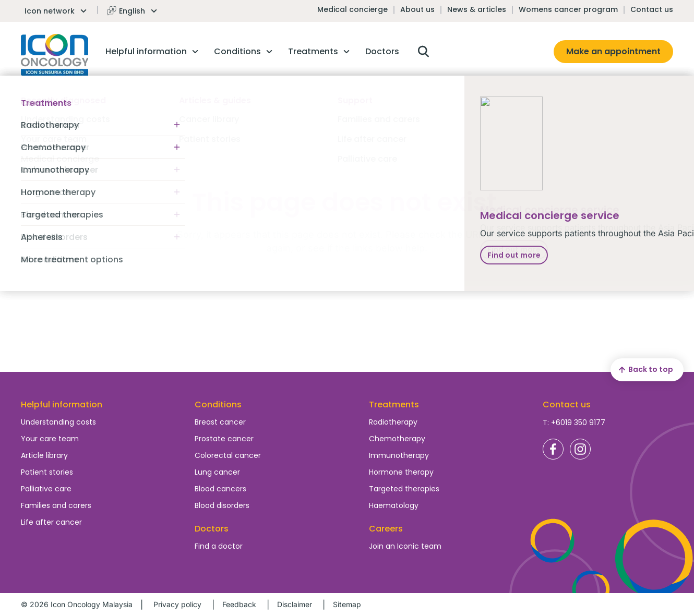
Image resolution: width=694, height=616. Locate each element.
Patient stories (47, 472)
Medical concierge (352, 9)
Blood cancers (220, 489)
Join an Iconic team (405, 546)
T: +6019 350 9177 (574, 422)
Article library (44, 455)
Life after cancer (51, 522)
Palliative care (46, 489)
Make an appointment (613, 51)
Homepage (55, 55)
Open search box (423, 52)
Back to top (644, 370)
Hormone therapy (401, 472)
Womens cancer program (568, 9)
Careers (386, 529)
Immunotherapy (399, 455)
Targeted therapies (404, 489)
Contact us (652, 9)
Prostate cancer (224, 439)
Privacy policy (177, 604)
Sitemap (347, 604)
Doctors (212, 529)
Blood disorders (222, 505)
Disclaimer (295, 604)
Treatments (394, 404)
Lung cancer (217, 472)
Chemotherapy (397, 439)
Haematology (394, 505)
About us (417, 9)
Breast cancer (220, 422)
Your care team (50, 439)
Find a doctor (219, 546)
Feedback (239, 604)
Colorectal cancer (228, 455)
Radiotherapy (393, 422)
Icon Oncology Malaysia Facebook (553, 449)
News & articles (477, 9)
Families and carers (56, 505)
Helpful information (62, 404)
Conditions (218, 404)
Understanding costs (58, 422)
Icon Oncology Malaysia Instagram (580, 449)
